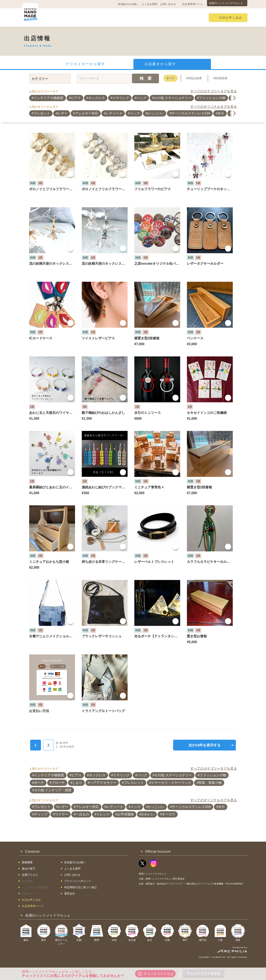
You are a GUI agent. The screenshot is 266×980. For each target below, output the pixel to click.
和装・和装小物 (210, 783)
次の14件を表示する (211, 745)
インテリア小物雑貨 (48, 98)
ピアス (76, 98)
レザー (63, 113)
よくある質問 (150, 4)
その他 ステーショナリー (172, 98)
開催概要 (59, 17)
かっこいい (155, 113)
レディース (114, 113)
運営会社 (70, 894)
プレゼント (42, 113)
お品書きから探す (160, 64)
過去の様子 (107, 17)
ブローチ (58, 783)
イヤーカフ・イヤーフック (171, 783)
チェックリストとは (156, 974)
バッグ (142, 98)
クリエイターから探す (85, 64)
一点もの (82, 814)
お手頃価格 (126, 814)
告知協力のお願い (128, 4)
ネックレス (97, 98)
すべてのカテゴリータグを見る (214, 91)
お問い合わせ (168, 4)
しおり (77, 783)
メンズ (135, 113)
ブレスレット (134, 783)
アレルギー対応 (87, 113)
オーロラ (169, 814)
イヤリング (121, 98)
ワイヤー (62, 814)
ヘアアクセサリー (103, 783)
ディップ (41, 814)
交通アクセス (82, 17)
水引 (221, 113)
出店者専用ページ (192, 4)
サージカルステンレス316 (191, 113)
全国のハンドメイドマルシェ (226, 3)
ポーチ (39, 783)
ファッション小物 (212, 98)
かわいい (148, 814)
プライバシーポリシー (78, 881)
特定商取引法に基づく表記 (80, 887)
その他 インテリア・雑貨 (53, 790)
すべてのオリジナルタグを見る (214, 107)
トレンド (103, 814)
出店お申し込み (231, 18)
